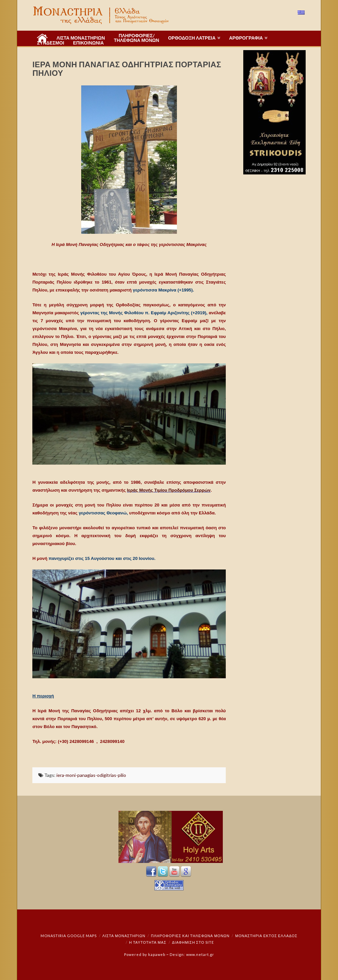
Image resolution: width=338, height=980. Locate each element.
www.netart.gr (200, 954)
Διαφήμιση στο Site (193, 942)
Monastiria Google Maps (69, 936)
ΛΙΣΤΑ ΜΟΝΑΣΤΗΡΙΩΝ (124, 936)
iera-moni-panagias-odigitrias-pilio (91, 775)
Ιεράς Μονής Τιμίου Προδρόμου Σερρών (169, 490)
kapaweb (157, 954)
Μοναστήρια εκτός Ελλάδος (267, 936)
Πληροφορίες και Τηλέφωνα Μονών (190, 936)
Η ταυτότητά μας (148, 942)
